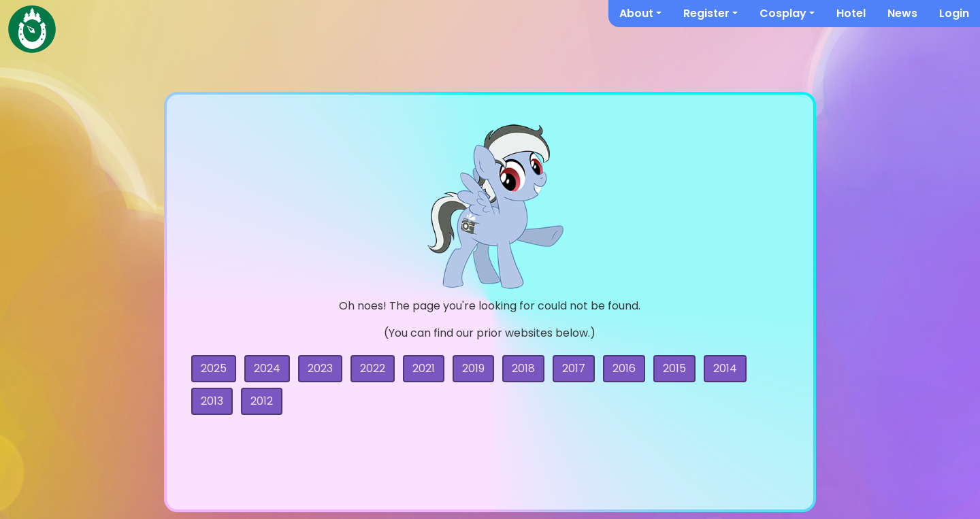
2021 (424, 368)
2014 (725, 368)
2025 (214, 368)
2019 (473, 368)
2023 (320, 368)
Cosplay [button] (783, 13)
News (902, 13)
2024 (267, 368)
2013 (212, 401)
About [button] (636, 13)
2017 (574, 368)
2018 (523, 368)
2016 (624, 368)
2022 (373, 368)
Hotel (851, 13)
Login (954, 13)
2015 (674, 368)
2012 (262, 401)
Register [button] (706, 13)
